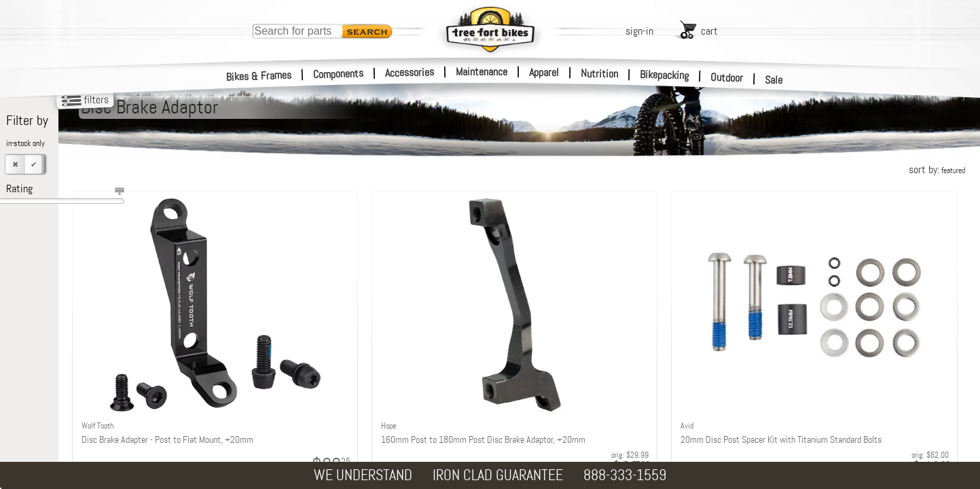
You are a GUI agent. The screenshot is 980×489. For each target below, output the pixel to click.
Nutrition (599, 73)
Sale (774, 80)
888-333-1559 (625, 475)
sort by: (937, 169)
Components (339, 74)
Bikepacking (665, 75)
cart (709, 31)
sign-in (639, 31)
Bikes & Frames (259, 76)
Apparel (544, 72)
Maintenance (482, 72)
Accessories (410, 72)
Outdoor (727, 77)
